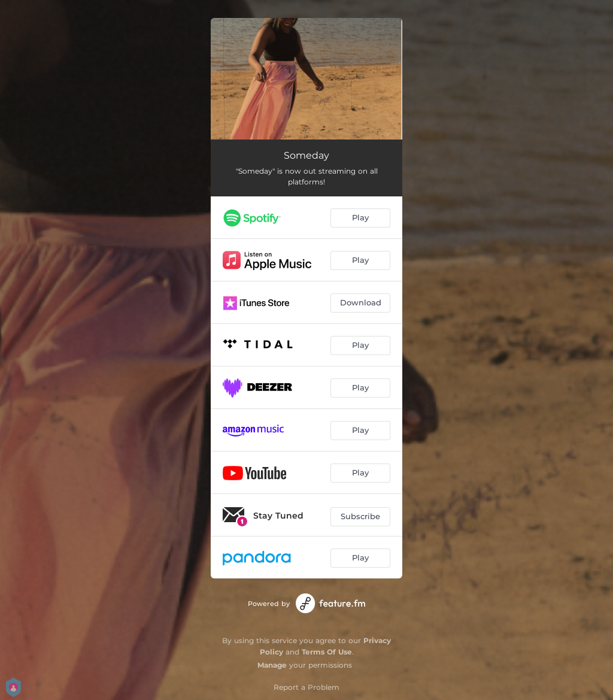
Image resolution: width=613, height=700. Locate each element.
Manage (272, 665)
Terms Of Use (327, 652)
